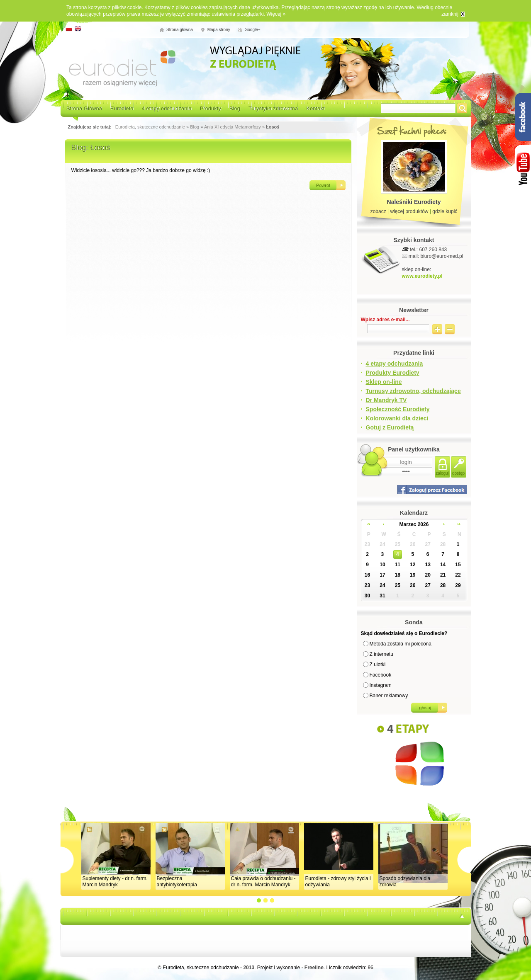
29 (458, 585)
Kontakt (315, 108)
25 (398, 544)
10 (382, 565)
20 (428, 575)
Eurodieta (122, 108)
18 (398, 575)
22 (458, 575)
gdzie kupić (445, 211)
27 (428, 544)
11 (398, 565)
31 (382, 596)
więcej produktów (409, 211)
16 (367, 575)
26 (413, 544)
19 (413, 575)
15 (458, 565)
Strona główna (180, 30)
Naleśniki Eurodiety (414, 202)
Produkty (211, 108)
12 (413, 565)
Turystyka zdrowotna (273, 108)
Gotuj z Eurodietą (390, 427)
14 (443, 565)
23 (367, 544)
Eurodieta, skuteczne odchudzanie (150, 127)
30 (367, 596)
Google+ (253, 30)
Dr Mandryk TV (386, 400)
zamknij (450, 14)
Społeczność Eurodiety (398, 409)
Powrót (323, 185)
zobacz (378, 211)
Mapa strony (219, 30)
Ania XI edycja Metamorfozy (233, 127)
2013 (249, 968)
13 (428, 565)
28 (443, 544)
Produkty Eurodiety (393, 373)
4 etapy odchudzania (167, 108)
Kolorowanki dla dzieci (397, 418)
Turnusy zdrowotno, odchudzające (413, 391)
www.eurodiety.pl (422, 276)
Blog (235, 108)
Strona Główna (84, 108)
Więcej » (276, 14)
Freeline (314, 968)
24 (382, 544)
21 (443, 575)
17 (382, 575)
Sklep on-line (384, 382)
